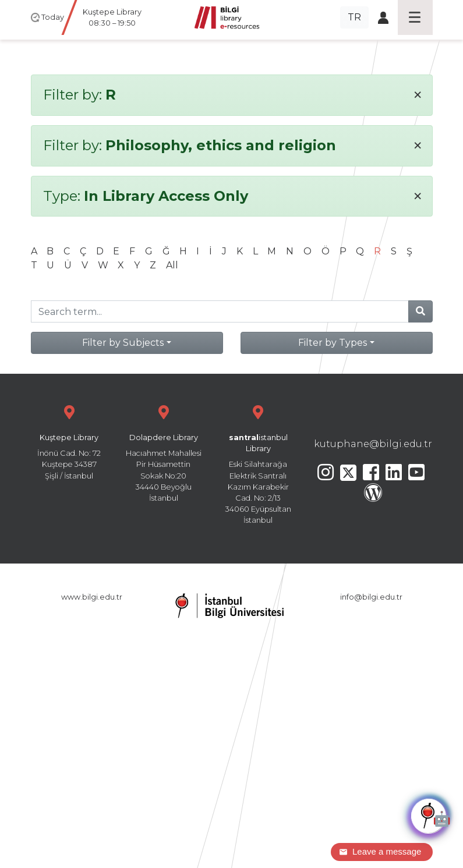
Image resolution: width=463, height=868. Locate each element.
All (172, 265)
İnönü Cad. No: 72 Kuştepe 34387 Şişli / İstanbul (69, 441)
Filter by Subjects (123, 343)
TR (354, 17)
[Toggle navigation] (415, 17)
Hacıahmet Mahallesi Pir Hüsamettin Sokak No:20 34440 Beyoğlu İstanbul (164, 452)
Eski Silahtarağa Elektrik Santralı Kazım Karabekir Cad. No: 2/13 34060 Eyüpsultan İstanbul (258, 463)
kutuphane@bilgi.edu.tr (373, 444)
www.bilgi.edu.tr (92, 597)
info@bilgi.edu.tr (371, 597)
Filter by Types (333, 343)
